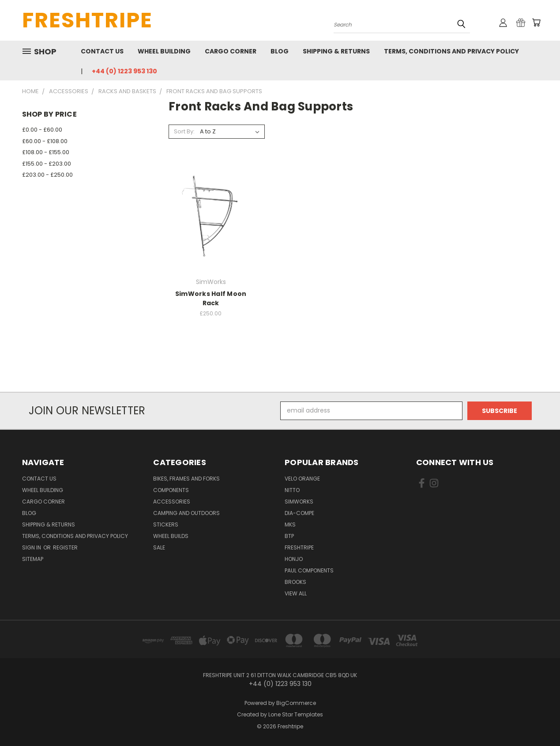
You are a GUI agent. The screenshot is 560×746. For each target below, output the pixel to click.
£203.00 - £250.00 (47, 175)
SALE (159, 547)
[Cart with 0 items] (536, 23)
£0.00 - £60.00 (42, 130)
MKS (290, 524)
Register (65, 547)
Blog (280, 51)
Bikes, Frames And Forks (186, 479)
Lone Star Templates (296, 714)
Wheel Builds (171, 536)
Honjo (294, 559)
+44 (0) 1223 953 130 (124, 71)
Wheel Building (164, 51)
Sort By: (184, 131)
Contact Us (102, 51)
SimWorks (299, 502)
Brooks (295, 582)
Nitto (292, 490)
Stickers (166, 524)
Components (171, 490)
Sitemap (33, 559)
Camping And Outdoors (186, 513)
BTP (289, 536)
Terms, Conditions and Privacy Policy (451, 51)
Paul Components (309, 570)
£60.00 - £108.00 (45, 141)
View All (296, 593)
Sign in (32, 547)
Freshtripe (299, 547)
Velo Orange (302, 479)
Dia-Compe (299, 513)
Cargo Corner (231, 51)
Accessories (172, 502)
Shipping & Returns (336, 51)
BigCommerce (296, 703)
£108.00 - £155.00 (46, 152)
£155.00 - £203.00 (47, 164)
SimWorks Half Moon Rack (211, 298)
